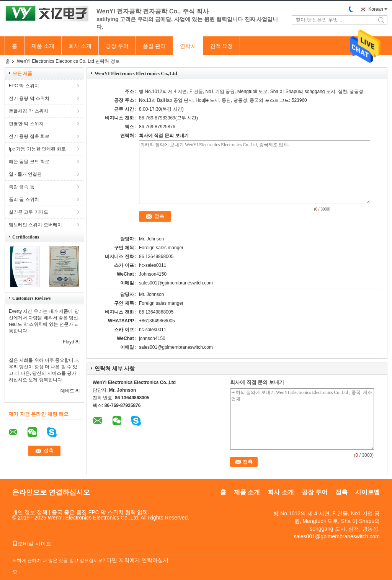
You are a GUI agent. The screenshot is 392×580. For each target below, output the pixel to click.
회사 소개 (80, 46)
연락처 (188, 46)
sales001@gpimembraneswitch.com (176, 283)
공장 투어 (117, 46)
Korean (376, 9)
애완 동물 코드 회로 (29, 162)
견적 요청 (222, 46)
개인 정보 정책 (30, 512)
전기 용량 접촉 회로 (29, 136)
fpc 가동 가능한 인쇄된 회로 (37, 149)
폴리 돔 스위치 (24, 199)
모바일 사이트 (32, 544)
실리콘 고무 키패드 (29, 212)
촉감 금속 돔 (22, 187)
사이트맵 (367, 492)
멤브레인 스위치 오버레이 (35, 225)
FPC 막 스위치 (24, 86)
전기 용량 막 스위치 (29, 98)
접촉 (341, 492)
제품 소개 (43, 46)
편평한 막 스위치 (26, 124)
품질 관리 (154, 46)
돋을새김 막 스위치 (29, 111)
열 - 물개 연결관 (25, 174)
